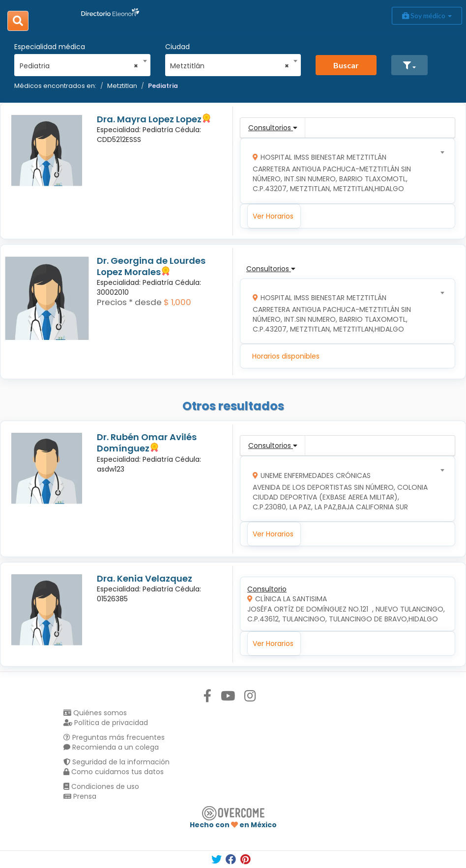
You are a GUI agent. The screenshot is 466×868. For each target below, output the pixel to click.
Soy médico (427, 15)
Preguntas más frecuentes (114, 737)
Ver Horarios (273, 216)
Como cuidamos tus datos (114, 772)
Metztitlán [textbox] (230, 66)
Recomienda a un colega (111, 747)
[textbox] (344, 171)
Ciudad (177, 47)
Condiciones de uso (101, 786)
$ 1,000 (177, 302)
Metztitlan (122, 86)
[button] (409, 65)
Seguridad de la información (116, 762)
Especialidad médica (50, 47)
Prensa (80, 796)
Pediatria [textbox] (79, 66)
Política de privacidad (106, 723)
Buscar (346, 65)
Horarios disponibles (286, 356)
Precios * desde (129, 302)
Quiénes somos (95, 713)
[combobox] (79, 63)
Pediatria (163, 86)
